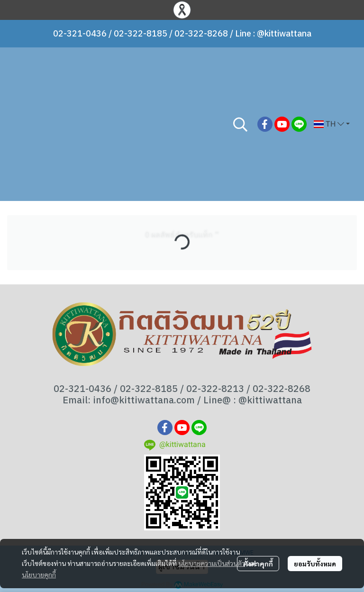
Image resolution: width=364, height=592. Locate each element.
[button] (240, 124)
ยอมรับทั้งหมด (315, 564)
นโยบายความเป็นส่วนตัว (212, 563)
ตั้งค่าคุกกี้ (258, 564)
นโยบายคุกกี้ (39, 574)
